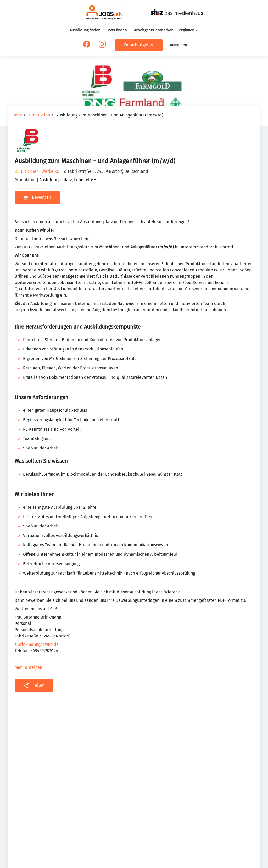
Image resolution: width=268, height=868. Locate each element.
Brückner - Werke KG (40, 171)
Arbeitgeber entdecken (154, 30)
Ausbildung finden (85, 30)
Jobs (18, 115)
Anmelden (178, 45)
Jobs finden (117, 30)
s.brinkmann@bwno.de (37, 644)
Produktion (40, 115)
